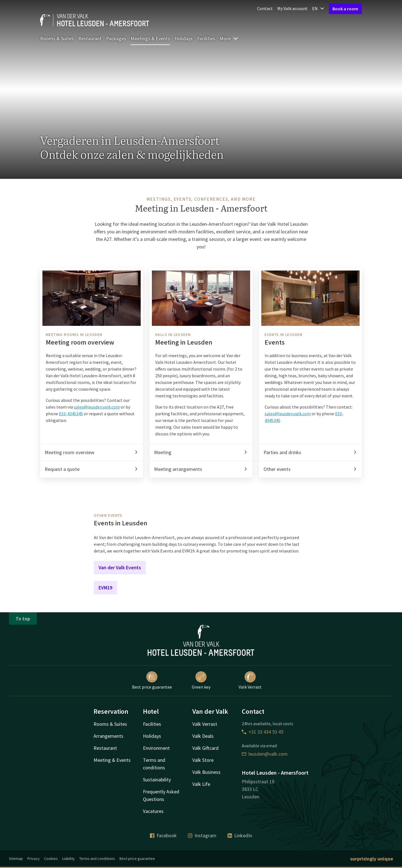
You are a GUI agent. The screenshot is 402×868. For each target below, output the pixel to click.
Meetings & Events (150, 38)
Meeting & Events (112, 760)
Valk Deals (203, 736)
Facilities (206, 38)
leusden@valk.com (265, 754)
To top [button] (23, 619)
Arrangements (108, 736)
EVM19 (105, 588)
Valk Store (203, 760)
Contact (265, 8)
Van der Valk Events (120, 567)
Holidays (184, 38)
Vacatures (153, 811)
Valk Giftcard (205, 748)
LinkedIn (240, 835)
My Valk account (292, 8)
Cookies (51, 858)
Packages (116, 38)
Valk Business (206, 772)
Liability (69, 858)
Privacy (33, 858)
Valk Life (201, 784)
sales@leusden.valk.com (97, 407)
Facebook (163, 835)
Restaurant (90, 38)
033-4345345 (71, 414)
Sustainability (157, 780)
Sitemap (16, 858)
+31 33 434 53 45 (263, 732)
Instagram (202, 835)
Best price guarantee (152, 680)
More (229, 38)
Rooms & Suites (57, 38)
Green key (201, 680)
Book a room (345, 9)
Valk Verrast (250, 680)
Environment (156, 748)
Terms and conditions (97, 858)
